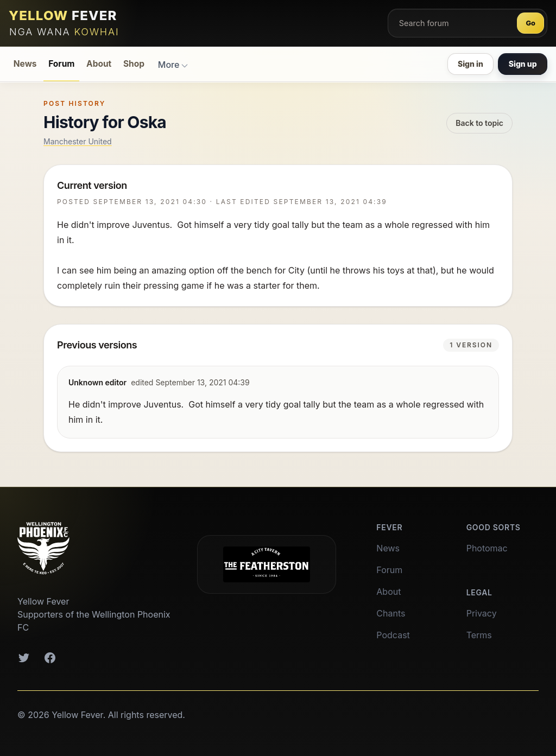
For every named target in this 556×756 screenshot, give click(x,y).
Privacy (482, 613)
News (25, 64)
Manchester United (78, 141)
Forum (61, 64)
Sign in (470, 64)
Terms (479, 635)
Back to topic (479, 123)
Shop (134, 64)
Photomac (487, 548)
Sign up (523, 64)
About (99, 64)
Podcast (393, 635)
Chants (391, 613)
